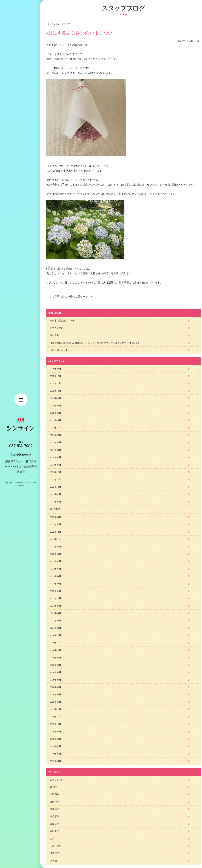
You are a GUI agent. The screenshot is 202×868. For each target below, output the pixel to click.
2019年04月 (56, 761)
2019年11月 (56, 717)
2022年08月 (56, 554)
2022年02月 (56, 584)
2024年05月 (56, 442)
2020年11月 (56, 643)
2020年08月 (56, 665)
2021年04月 (56, 613)
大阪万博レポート (59, 350)
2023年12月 (56, 472)
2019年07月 (56, 746)
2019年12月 (56, 709)
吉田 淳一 (55, 802)
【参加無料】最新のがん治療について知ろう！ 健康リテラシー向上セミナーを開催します (95, 343)
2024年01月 (56, 465)
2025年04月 (56, 420)
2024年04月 (56, 450)
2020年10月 (56, 650)
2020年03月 (56, 687)
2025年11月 (56, 383)
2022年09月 (56, 547)
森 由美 (54, 787)
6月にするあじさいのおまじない (79, 33)
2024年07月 (56, 435)
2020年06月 (56, 672)
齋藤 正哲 (55, 824)
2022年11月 (56, 539)
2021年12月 (56, 598)
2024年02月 (56, 457)
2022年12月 (56, 532)
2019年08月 (56, 739)
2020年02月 (56, 694)
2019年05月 (56, 754)
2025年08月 (56, 398)
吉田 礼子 (55, 831)
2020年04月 (56, 680)
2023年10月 (56, 487)
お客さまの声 (57, 328)
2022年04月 (56, 576)
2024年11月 (56, 428)
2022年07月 (56, 561)
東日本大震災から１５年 (62, 321)
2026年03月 (56, 369)
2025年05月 (56, 413)
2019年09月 (56, 732)
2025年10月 (56, 391)
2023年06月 (56, 502)
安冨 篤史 (56, 846)
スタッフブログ (62, 24)
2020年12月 (56, 635)
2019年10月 (56, 724)
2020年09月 (56, 658)
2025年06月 (56, 406)
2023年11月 (56, 479)
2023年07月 (56, 494)
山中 (199, 41)
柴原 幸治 (55, 809)
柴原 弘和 (55, 816)
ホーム (50, 24)
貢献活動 (54, 335)
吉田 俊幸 (55, 794)
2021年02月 (56, 628)
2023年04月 (56, 517)
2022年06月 (56, 569)
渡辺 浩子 (55, 853)
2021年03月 (56, 621)
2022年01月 (56, 591)
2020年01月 (56, 702)
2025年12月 (56, 376)
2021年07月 (56, 606)
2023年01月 (56, 524)
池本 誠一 (55, 861)
